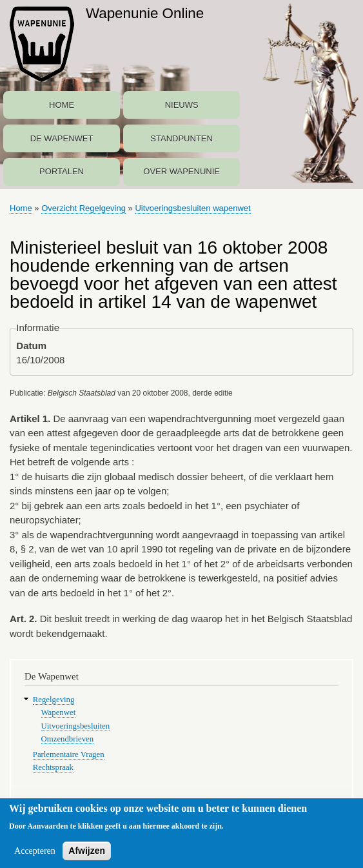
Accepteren (35, 855)
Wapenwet (59, 712)
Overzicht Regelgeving (83, 208)
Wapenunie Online (145, 13)
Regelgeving (54, 700)
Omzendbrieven (68, 739)
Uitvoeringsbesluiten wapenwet (192, 208)
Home (62, 105)
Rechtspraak (53, 767)
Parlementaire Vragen (69, 754)
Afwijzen (87, 855)
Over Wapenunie (181, 171)
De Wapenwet (62, 138)
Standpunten (181, 138)
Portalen (62, 171)
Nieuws (182, 105)
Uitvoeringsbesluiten (76, 726)
